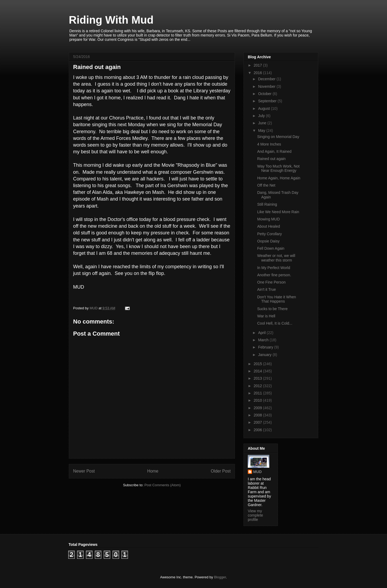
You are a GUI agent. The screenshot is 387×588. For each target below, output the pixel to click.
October (265, 94)
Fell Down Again (271, 248)
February (266, 347)
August (264, 108)
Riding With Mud (111, 20)
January (265, 355)
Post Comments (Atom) (162, 485)
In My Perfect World (274, 268)
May (262, 130)
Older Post (221, 471)
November (267, 86)
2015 (258, 364)
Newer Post (84, 471)
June (263, 123)
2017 (258, 65)
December (267, 79)
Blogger (220, 577)
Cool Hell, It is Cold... (275, 323)
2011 (258, 393)
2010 (258, 400)
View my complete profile (255, 515)
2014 (258, 371)
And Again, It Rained (274, 151)
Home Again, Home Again (279, 178)
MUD (257, 472)
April (262, 333)
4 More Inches (269, 144)
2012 (258, 386)
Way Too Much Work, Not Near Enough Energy (278, 168)
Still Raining (267, 204)
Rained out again (271, 159)
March (264, 340)
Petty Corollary (270, 234)
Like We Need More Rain (278, 212)
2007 (258, 422)
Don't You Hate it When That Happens (277, 299)
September (268, 101)
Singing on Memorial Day (278, 137)
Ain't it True (267, 289)
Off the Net (266, 185)
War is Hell (266, 316)
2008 (258, 415)
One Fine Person (271, 282)
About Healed (269, 226)
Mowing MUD (268, 219)
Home (153, 471)
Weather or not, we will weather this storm (276, 258)
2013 (258, 378)
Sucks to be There (272, 309)
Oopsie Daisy (268, 241)
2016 (258, 73)
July (262, 116)
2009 (258, 408)
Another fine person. (274, 275)
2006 (258, 430)
